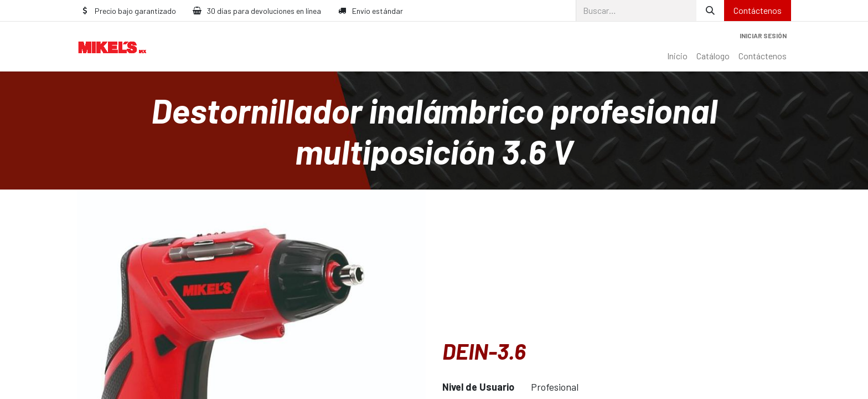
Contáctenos (758, 10)
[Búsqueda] (710, 11)
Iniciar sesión (763, 35)
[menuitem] (677, 56)
